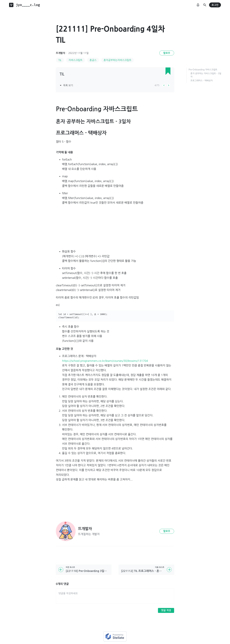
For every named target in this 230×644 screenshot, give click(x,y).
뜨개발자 (61, 53)
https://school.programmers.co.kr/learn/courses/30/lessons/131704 (105, 361)
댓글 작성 (166, 610)
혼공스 (93, 60)
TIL (60, 60)
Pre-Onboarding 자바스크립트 (203, 70)
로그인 (215, 5)
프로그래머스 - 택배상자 (202, 81)
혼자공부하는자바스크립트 (117, 60)
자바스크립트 (75, 60)
